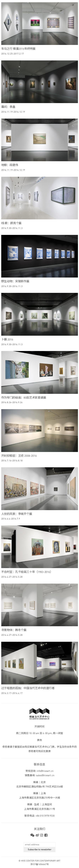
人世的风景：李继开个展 (17, 514)
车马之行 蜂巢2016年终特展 (18, 49)
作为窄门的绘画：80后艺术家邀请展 (24, 398)
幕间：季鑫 (8, 107)
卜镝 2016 (7, 340)
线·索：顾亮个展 (11, 223)
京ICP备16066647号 (40, 864)
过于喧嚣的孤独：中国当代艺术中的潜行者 (28, 688)
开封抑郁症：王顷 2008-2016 (19, 456)
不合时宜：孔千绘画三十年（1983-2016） (27, 572)
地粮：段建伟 (10, 165)
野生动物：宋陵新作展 (15, 282)
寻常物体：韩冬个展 (14, 630)
